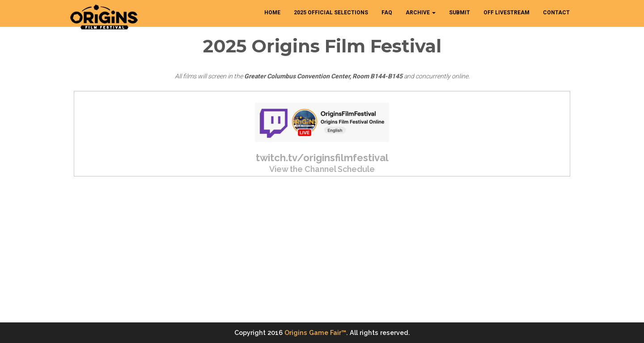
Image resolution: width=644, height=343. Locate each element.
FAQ (387, 13)
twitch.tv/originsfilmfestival (322, 158)
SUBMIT (460, 13)
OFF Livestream (506, 13)
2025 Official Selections (331, 13)
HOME (272, 13)
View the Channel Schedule (322, 169)
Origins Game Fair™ (315, 332)
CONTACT (556, 13)
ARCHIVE (421, 13)
